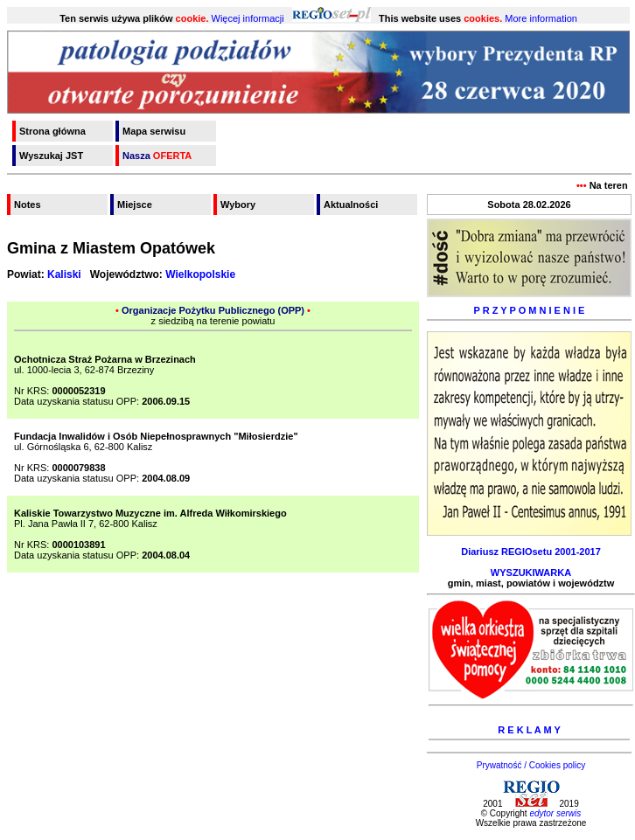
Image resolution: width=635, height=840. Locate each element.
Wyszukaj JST (51, 156)
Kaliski (64, 274)
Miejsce (135, 205)
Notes (28, 205)
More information (541, 18)
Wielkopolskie (200, 274)
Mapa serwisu (154, 131)
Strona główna (52, 131)
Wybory (238, 205)
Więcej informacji (248, 18)
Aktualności (351, 205)
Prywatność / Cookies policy (531, 765)
